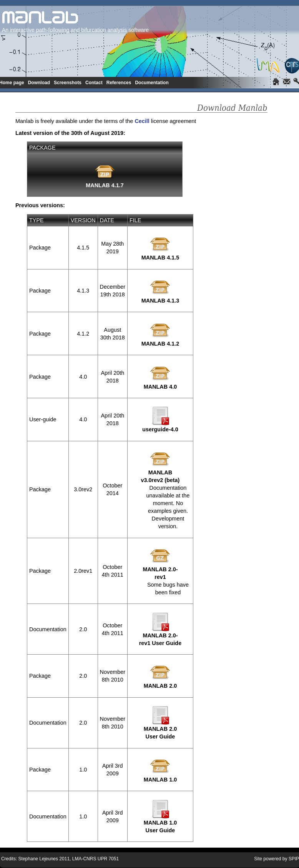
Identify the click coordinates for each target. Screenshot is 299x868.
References (119, 83)
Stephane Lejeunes (38, 859)
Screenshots (68, 83)
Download (39, 83)
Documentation (152, 83)
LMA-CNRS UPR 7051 (96, 859)
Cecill (142, 121)
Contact (94, 83)
